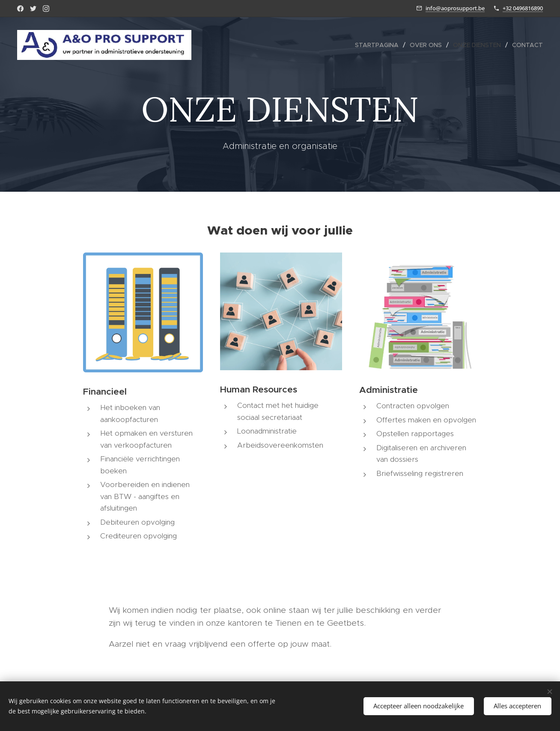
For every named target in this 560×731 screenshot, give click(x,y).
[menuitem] (379, 45)
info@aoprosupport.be (455, 8)
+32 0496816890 (523, 8)
